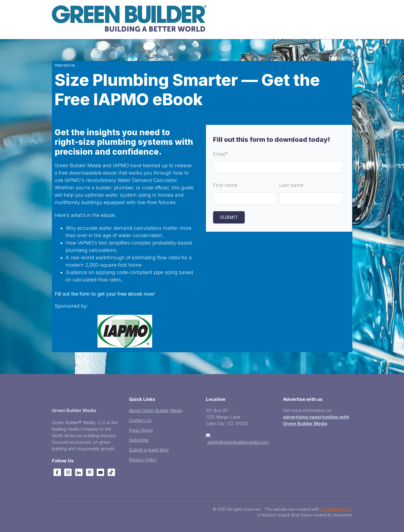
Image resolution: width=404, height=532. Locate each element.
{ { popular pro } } (336, 509)
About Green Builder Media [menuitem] (156, 410)
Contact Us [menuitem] (140, 420)
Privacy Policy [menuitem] (143, 460)
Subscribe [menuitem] (139, 440)
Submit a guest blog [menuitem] (149, 450)
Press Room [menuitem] (141, 430)
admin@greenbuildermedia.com (238, 442)
